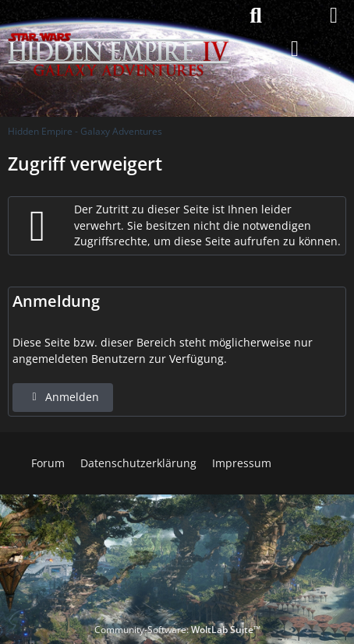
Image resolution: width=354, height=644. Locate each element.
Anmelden (63, 397)
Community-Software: (177, 630)
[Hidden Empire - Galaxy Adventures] (119, 16)
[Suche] (256, 16)
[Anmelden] (295, 49)
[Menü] (334, 16)
